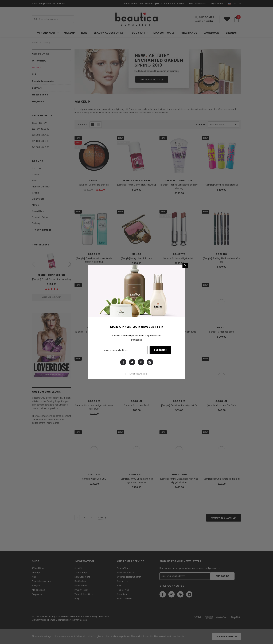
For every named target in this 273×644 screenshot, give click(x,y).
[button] (185, 265)
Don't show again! (138, 374)
